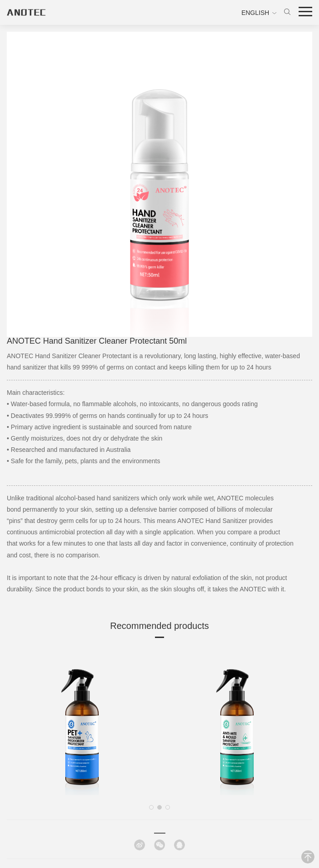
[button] (151, 807)
